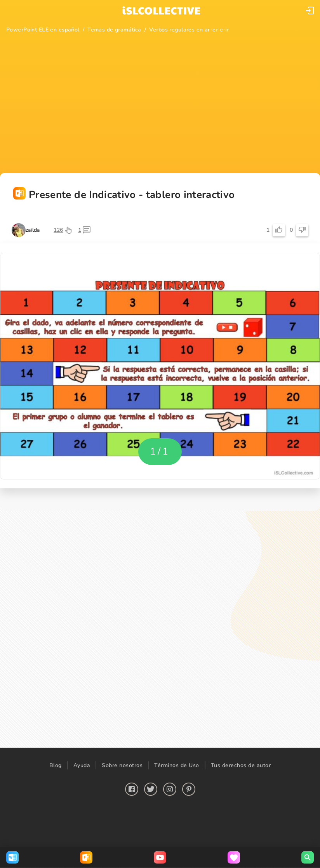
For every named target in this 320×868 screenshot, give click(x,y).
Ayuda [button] (82, 765)
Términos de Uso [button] (177, 765)
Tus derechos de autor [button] (241, 765)
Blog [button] (56, 765)
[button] (310, 10)
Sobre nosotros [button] (122, 765)
